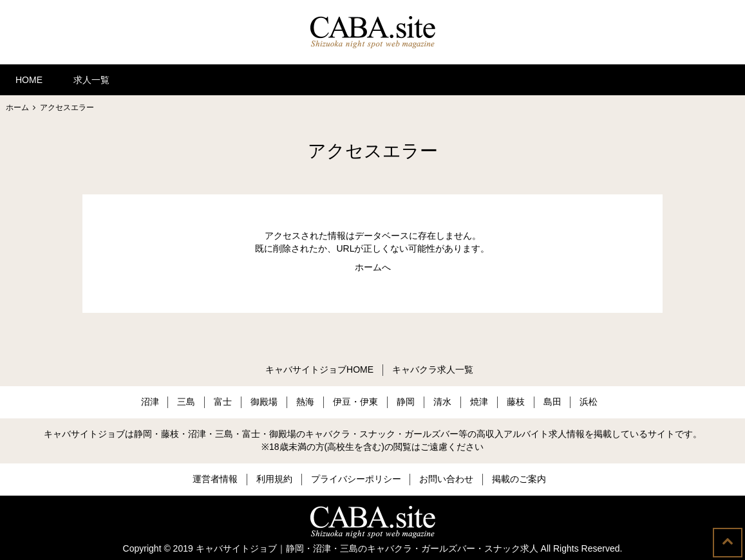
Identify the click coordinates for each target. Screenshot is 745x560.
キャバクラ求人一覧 (433, 369)
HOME (29, 80)
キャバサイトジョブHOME (319, 369)
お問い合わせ (446, 479)
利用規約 (274, 479)
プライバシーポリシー (356, 479)
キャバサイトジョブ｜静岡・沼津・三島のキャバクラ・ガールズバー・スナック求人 (367, 548)
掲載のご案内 (519, 479)
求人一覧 (91, 80)
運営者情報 (215, 479)
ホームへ (373, 267)
